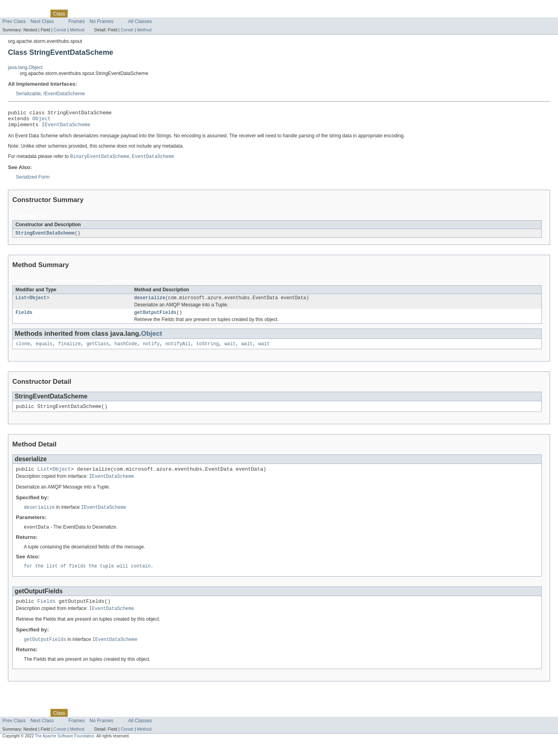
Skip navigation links (22, 7)
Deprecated (113, 13)
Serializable (28, 94)
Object (42, 121)
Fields (24, 318)
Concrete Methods (129, 285)
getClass (98, 350)
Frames (77, 21)
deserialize (150, 303)
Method (77, 30)
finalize (70, 350)
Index (136, 13)
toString (208, 350)
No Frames (102, 21)
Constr (60, 30)
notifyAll (178, 350)
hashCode (126, 350)
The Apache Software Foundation (65, 749)
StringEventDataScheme (45, 237)
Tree (91, 13)
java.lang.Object (25, 67)
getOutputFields (155, 318)
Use (77, 13)
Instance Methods (76, 285)
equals (44, 350)
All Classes (140, 21)
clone (23, 350)
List (21, 303)
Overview (12, 13)
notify (151, 350)
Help (151, 13)
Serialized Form (33, 181)
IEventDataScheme (64, 94)
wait (230, 350)
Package (37, 13)
